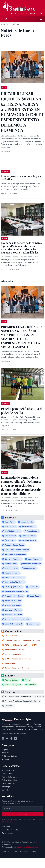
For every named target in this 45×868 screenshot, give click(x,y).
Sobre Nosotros (8, 770)
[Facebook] (3, 738)
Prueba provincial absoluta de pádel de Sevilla (22, 178)
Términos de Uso (8, 783)
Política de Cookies (9, 780)
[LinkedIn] (15, 738)
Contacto (5, 790)
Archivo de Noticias (9, 756)
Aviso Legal (6, 787)
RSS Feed (6, 759)
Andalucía (6, 753)
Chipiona (5, 750)
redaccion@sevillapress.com (27, 847)
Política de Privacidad (10, 777)
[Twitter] (7, 738)
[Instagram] (11, 738)
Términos (23, 851)
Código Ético (7, 774)
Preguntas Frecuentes (10, 830)
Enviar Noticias (7, 833)
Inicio (3, 24)
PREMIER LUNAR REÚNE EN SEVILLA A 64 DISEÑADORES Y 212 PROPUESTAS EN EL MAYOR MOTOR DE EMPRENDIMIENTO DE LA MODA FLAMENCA (22, 337)
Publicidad (6, 827)
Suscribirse (22, 814)
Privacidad (6, 851)
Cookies (15, 851)
